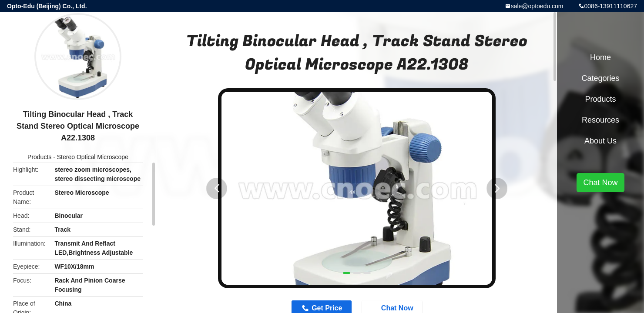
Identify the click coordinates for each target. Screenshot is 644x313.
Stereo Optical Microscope (93, 157)
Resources (600, 120)
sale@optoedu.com (537, 6)
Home (600, 57)
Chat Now (600, 183)
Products (39, 157)
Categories (600, 78)
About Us (600, 141)
